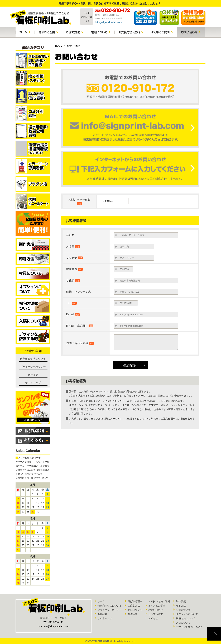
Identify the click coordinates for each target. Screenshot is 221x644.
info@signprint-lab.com (109, 22)
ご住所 (73, 280)
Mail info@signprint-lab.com (54, 626)
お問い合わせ (156, 610)
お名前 (73, 246)
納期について (135, 610)
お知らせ (153, 618)
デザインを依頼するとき (189, 627)
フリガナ (74, 258)
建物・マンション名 (79, 292)
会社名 (70, 235)
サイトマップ (33, 383)
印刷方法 (181, 606)
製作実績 (133, 614)
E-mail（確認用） (80, 326)
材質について (183, 610)
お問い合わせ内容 (77, 343)
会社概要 (33, 375)
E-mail (73, 314)
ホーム (101, 601)
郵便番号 (74, 269)
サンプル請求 (156, 614)
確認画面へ (130, 365)
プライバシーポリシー (33, 367)
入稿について (183, 623)
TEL (71, 303)
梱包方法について (186, 618)
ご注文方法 (134, 606)
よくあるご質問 (157, 606)
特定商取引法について (33, 359)
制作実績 (181, 601)
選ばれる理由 (135, 601)
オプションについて (187, 614)
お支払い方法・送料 (159, 601)
